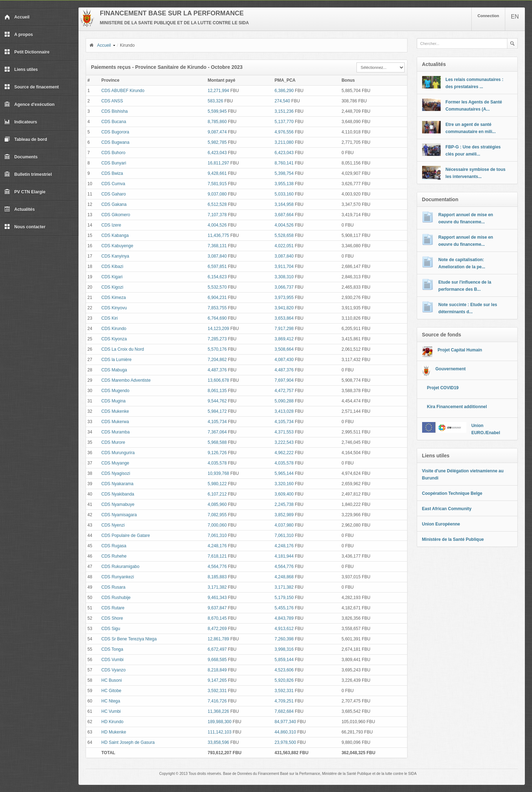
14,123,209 (218, 329)
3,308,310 (284, 277)
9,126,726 (217, 453)
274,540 (282, 101)
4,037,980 (284, 525)
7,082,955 (217, 515)
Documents (21, 157)
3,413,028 (284, 411)
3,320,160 (284, 484)
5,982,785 (217, 142)
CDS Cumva (113, 184)
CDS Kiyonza (114, 339)
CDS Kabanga (115, 235)
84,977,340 (285, 722)
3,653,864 (284, 318)
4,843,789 (284, 618)
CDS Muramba (115, 432)
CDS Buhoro (113, 153)
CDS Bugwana (115, 142)
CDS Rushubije (116, 598)
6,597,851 (217, 266)
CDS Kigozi (112, 287)
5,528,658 (284, 235)
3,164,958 (284, 204)
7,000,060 (217, 525)
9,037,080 (217, 194)
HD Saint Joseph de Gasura (128, 742)
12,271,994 (218, 91)
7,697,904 (284, 380)
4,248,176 (217, 546)
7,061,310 (217, 535)
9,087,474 (217, 132)
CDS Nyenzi (113, 525)
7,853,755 (217, 308)
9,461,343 (217, 598)
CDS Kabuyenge (117, 246)
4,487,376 (217, 370)
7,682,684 (284, 711)
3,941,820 (284, 308)
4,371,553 (284, 432)
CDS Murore (113, 442)
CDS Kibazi (112, 266)
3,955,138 (284, 184)
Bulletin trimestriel (28, 174)
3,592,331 (217, 691)
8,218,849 (217, 670)
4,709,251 (284, 701)
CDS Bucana (114, 122)
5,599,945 (217, 111)
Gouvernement (450, 369)
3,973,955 (284, 298)
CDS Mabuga (114, 370)
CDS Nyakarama (117, 484)
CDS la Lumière (116, 360)
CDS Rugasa (114, 546)
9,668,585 (217, 660)
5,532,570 (217, 287)
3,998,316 (284, 649)
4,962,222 (284, 453)
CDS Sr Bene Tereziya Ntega (129, 639)
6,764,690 (217, 318)
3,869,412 (284, 339)
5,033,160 (284, 194)
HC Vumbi (111, 711)
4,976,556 (284, 132)
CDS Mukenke (115, 411)
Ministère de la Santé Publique (453, 539)
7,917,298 (284, 329)
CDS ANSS (112, 101)
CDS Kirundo (114, 329)
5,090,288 (284, 401)
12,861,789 (218, 639)
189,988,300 (220, 722)
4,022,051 (284, 246)
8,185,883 (217, 577)
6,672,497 (217, 649)
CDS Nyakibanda (118, 494)
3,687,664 (284, 215)
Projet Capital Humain (460, 350)
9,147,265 (217, 680)
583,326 (215, 101)
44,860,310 (285, 732)
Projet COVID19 (443, 388)
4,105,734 (217, 422)
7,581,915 (217, 184)
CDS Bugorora (115, 132)
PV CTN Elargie (25, 192)
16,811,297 (218, 163)
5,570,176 (217, 349)
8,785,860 (217, 122)
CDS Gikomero (116, 215)
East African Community (447, 509)
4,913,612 (284, 629)
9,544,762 (217, 401)
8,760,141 (284, 163)
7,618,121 (217, 556)
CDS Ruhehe (114, 556)
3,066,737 (284, 287)
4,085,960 (217, 504)
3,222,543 (284, 442)
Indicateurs (21, 122)
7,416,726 (217, 701)
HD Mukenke (114, 732)
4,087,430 (284, 360)
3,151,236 (284, 111)
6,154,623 (217, 277)
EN (515, 17)
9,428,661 (217, 173)
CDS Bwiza (112, 173)
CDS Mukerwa (115, 422)
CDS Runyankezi (118, 577)
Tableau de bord (26, 139)
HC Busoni (112, 680)
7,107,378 (217, 215)
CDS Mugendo (115, 391)
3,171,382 (217, 587)
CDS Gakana (114, 204)
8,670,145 (217, 618)
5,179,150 (284, 598)
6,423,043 (217, 153)
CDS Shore (112, 618)
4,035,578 (217, 463)
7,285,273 (217, 339)
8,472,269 (217, 629)
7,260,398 (284, 639)
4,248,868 (284, 577)
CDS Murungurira (118, 453)
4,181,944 (284, 556)
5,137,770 (284, 122)
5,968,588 (217, 442)
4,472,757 (284, 391)
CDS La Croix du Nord (123, 349)
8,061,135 (217, 391)
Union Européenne (441, 524)
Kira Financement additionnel (457, 407)
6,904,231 (217, 298)
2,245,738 (284, 504)
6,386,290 (284, 91)
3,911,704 (284, 266)
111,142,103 (220, 732)
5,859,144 (284, 660)
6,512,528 (217, 204)
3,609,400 (284, 494)
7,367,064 (217, 432)
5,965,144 (284, 473)
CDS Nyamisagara (119, 515)
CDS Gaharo (114, 194)
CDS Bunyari (114, 163)
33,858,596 (218, 742)
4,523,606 (284, 670)
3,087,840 (217, 256)
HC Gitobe (111, 691)
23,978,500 (285, 742)
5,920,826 (284, 680)
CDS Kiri (110, 318)
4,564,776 (217, 567)
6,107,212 (217, 494)
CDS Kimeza (114, 298)
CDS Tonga (112, 649)
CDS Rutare (113, 608)
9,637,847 (217, 608)
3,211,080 (284, 142)
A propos (19, 35)
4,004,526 (217, 225)
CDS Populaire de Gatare (126, 535)
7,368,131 (217, 246)
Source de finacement (32, 87)
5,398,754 (284, 173)
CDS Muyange (115, 463)
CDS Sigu (111, 629)
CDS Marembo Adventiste (126, 380)
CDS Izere (111, 225)
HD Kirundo (112, 722)
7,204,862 (217, 360)
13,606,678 (218, 380)
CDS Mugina (113, 401)
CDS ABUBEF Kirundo (123, 91)
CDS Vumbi (112, 660)
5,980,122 (217, 484)
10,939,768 (218, 473)
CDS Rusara (113, 587)
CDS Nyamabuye (118, 504)
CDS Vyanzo (113, 670)
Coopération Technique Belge (452, 493)
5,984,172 (217, 411)
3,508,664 (284, 349)
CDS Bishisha (115, 111)
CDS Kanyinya (115, 256)
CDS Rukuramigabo (120, 567)
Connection (488, 16)
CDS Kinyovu (114, 308)
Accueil (17, 17)
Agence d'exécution (29, 105)
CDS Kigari (112, 277)
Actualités (19, 209)
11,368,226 (218, 711)
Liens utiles (21, 70)
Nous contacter (25, 227)
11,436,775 (218, 235)
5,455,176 (284, 608)
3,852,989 (284, 515)
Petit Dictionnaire (27, 52)
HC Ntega (111, 701)
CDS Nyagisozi (116, 473)
